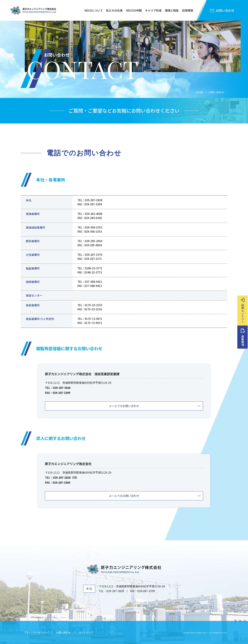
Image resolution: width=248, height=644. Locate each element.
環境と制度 (172, 10)
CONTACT (82, 68)
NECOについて (94, 10)
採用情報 (188, 10)
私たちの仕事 (114, 10)
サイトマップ (86, 632)
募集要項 (243, 341)
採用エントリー (243, 313)
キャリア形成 (153, 10)
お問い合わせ (63, 632)
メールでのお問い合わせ (124, 406)
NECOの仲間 (134, 10)
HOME (200, 92)
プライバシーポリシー (36, 632)
